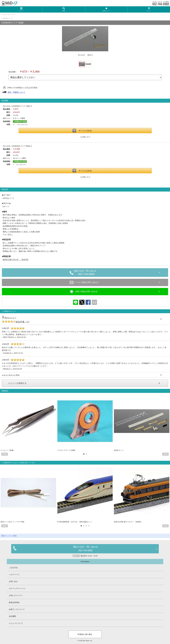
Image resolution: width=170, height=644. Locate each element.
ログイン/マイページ (17, 588)
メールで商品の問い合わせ (84, 282)
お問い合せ (13, 581)
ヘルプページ (14, 574)
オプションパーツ (9, 15)
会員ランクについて (17, 609)
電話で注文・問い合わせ (86, 273)
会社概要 (12, 616)
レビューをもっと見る (11, 375)
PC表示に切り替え (85, 634)
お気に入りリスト (16, 595)
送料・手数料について (16, 92)
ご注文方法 (13, 568)
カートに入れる (85, 131)
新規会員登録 (14, 602)
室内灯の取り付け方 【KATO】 (16, 260)
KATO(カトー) (8, 18)
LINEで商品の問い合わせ (84, 292)
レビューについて (16, 623)
